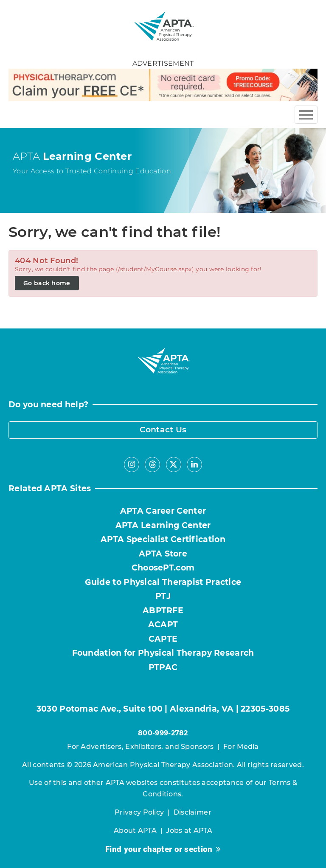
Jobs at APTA (189, 830)
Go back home (47, 283)
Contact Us (163, 430)
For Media (241, 747)
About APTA (135, 830)
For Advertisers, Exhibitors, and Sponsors (140, 747)
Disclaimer (193, 812)
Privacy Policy (139, 812)
